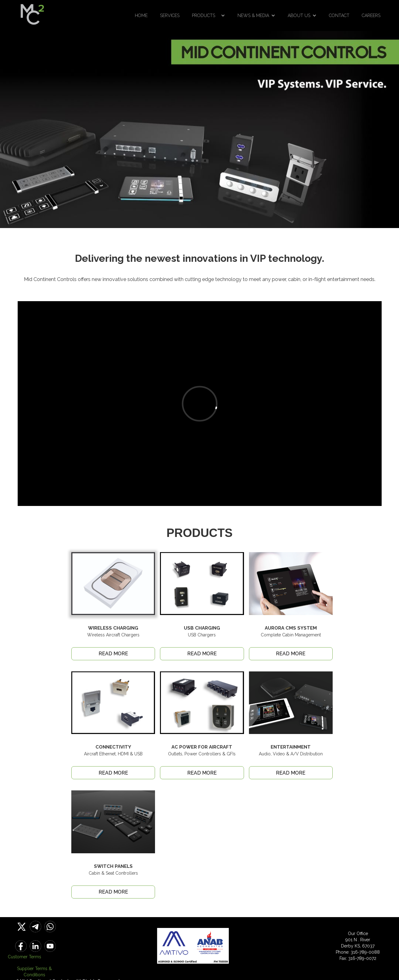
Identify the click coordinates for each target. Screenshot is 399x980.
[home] (32, 13)
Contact (339, 15)
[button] (208, 15)
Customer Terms (24, 957)
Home (141, 15)
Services (170, 15)
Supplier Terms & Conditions (34, 972)
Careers (371, 15)
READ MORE (113, 654)
